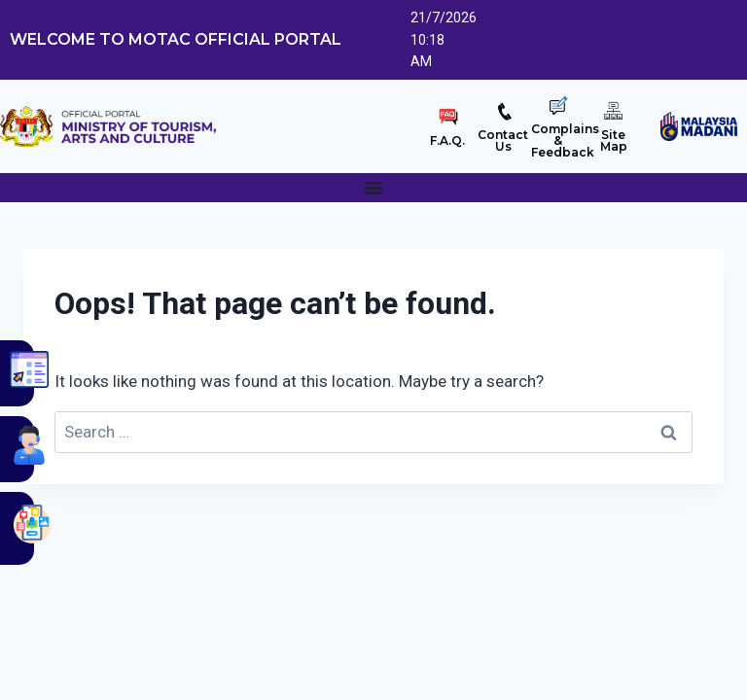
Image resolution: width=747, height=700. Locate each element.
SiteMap (614, 140)
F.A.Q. (447, 140)
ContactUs (503, 140)
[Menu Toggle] (373, 188)
